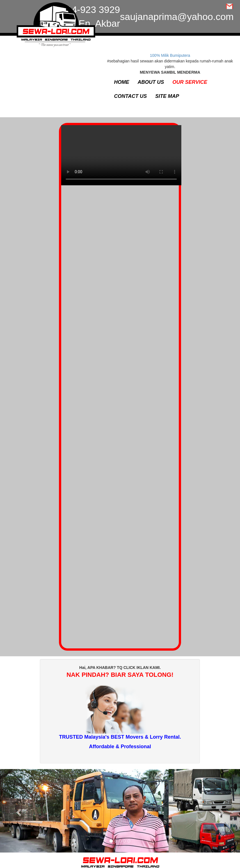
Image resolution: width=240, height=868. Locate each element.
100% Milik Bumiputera (170, 55)
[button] (18, 811)
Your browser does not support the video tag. (121, 158)
